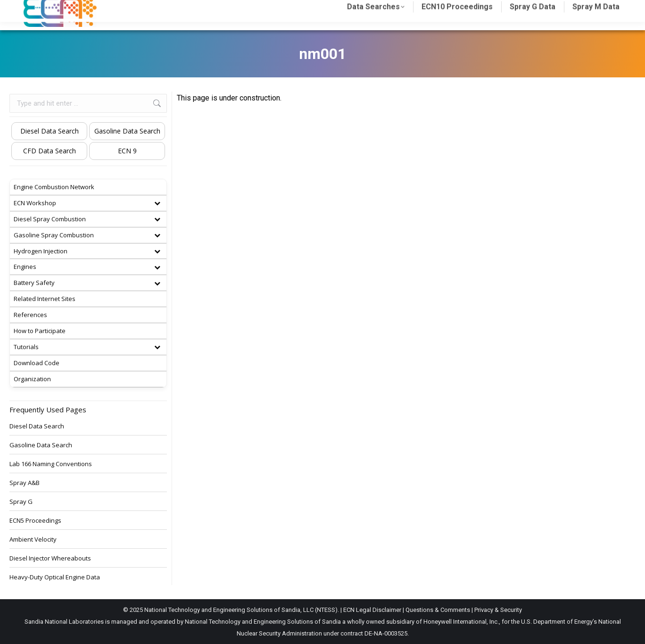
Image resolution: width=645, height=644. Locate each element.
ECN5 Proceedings (35, 520)
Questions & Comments (438, 610)
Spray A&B (25, 483)
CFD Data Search (50, 151)
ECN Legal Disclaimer (372, 610)
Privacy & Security (498, 610)
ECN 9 (127, 151)
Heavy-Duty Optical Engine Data (55, 577)
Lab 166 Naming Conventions (51, 464)
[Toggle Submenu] (157, 203)
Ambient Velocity (33, 539)
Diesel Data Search (50, 131)
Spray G (21, 502)
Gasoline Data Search (127, 131)
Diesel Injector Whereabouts (50, 558)
